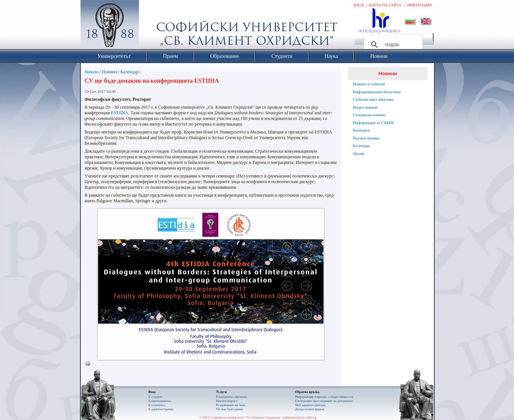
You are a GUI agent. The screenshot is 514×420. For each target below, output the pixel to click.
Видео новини (365, 107)
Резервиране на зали (231, 405)
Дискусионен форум (310, 409)
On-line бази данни (230, 409)
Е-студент (156, 397)
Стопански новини (369, 115)
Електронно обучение (232, 397)
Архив (358, 153)
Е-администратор (161, 409)
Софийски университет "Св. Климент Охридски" (152, 26)
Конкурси (361, 130)
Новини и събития (369, 84)
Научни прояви (366, 138)
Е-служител (157, 405)
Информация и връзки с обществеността (324, 397)
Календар (129, 72)
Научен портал (227, 401)
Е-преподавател (160, 401)
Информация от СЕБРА (373, 123)
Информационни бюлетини (377, 92)
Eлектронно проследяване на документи (324, 401)
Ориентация (419, 5)
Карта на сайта (385, 5)
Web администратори (310, 405)
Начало (91, 72)
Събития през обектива (373, 99)
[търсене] (392, 45)
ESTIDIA (120, 113)
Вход (359, 5)
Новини (109, 72)
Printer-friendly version (89, 364)
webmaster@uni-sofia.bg (299, 417)
